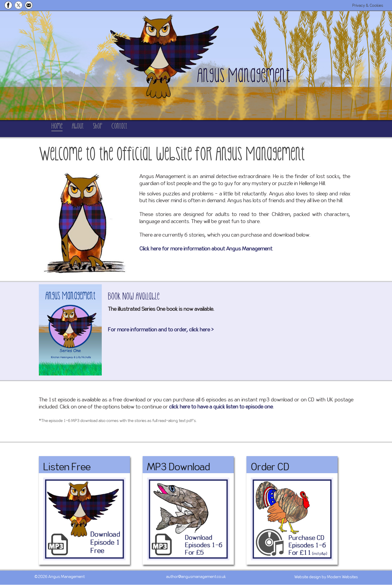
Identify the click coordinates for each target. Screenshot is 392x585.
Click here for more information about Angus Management (206, 249)
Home (62, 129)
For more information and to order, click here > (161, 330)
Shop (130, 129)
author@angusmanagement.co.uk (196, 577)
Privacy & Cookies (368, 6)
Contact (166, 129)
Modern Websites (342, 577)
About (96, 129)
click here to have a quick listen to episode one (221, 407)
